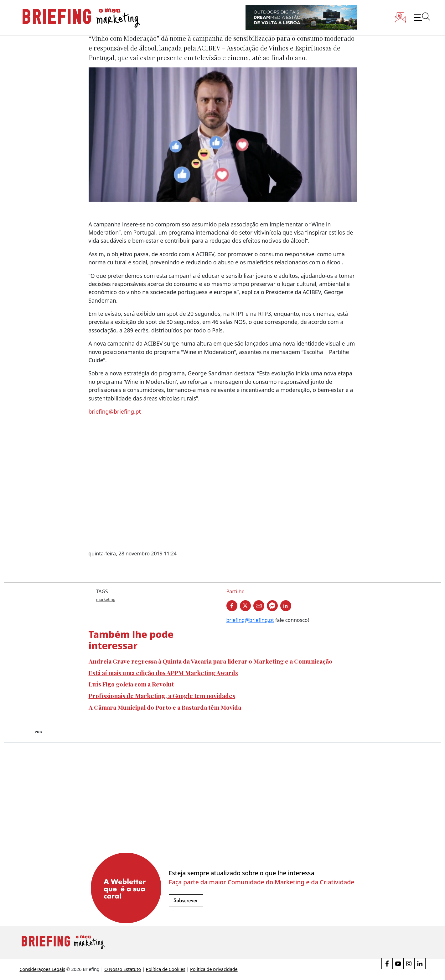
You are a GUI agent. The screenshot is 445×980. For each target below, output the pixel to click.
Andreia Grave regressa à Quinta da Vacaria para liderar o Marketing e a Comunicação (210, 661)
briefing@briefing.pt (115, 411)
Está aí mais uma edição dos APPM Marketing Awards (163, 673)
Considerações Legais (43, 969)
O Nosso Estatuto (123, 969)
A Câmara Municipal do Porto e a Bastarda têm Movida (165, 707)
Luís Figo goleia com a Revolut (131, 684)
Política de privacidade (214, 969)
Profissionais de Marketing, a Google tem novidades (162, 696)
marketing (106, 599)
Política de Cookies (166, 969)
